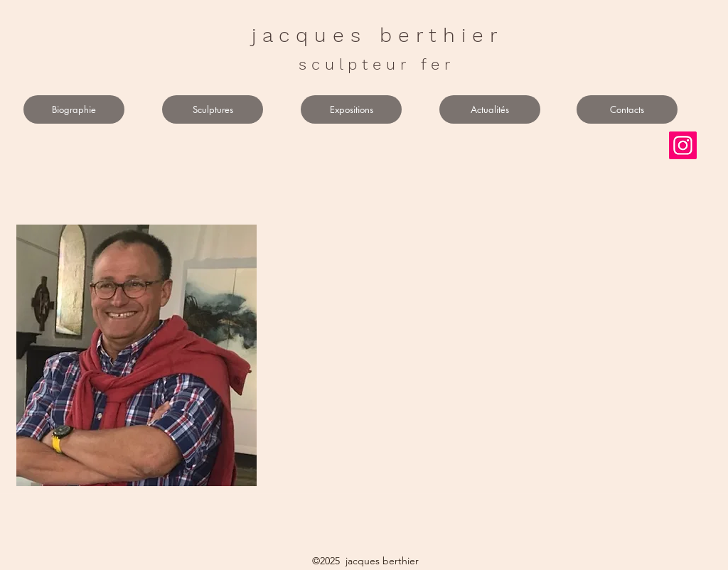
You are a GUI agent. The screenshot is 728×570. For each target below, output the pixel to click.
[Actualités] (490, 109)
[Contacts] (627, 109)
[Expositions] (351, 109)
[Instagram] (683, 145)
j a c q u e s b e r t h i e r (375, 35)
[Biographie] (74, 109)
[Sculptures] (213, 109)
